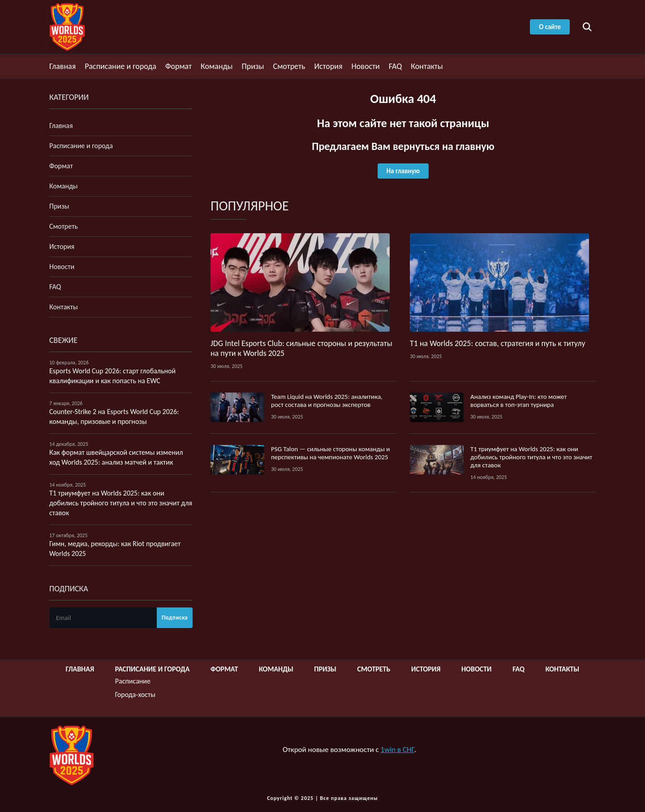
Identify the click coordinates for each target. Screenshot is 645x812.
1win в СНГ (398, 750)
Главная (62, 66)
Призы (253, 66)
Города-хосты (135, 694)
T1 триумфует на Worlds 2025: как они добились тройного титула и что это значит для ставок (531, 457)
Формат (178, 66)
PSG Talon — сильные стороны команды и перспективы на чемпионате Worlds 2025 (330, 453)
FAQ (396, 66)
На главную (403, 171)
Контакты (427, 66)
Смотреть (289, 66)
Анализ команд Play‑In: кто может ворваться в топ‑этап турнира (518, 401)
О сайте (550, 27)
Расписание (133, 681)
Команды (217, 66)
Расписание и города (120, 66)
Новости (366, 66)
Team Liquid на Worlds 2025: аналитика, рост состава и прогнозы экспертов (327, 401)
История (328, 66)
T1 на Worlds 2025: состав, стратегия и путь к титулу (498, 343)
